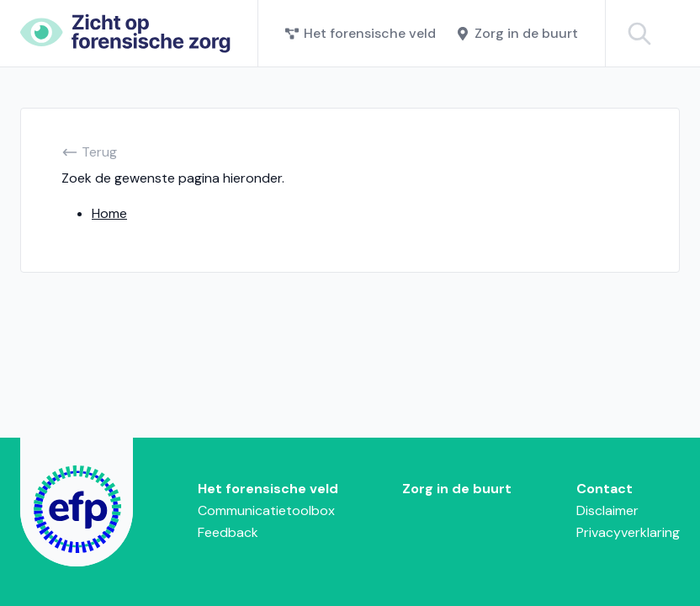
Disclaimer (607, 510)
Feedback (228, 532)
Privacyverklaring (628, 532)
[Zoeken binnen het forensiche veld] (666, 33)
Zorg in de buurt (517, 33)
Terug (89, 152)
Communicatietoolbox (266, 510)
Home (109, 213)
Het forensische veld (361, 33)
